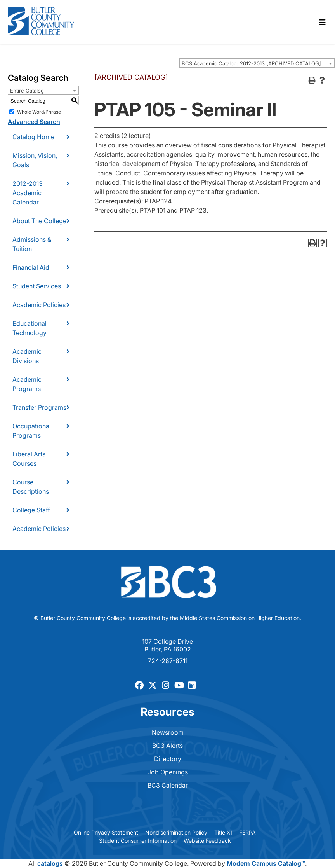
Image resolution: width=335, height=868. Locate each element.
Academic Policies (39, 305)
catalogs (50, 863)
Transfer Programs (39, 407)
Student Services (37, 286)
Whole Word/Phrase (39, 112)
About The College (39, 221)
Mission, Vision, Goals (35, 160)
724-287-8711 (168, 661)
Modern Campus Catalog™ (266, 863)
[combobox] (257, 63)
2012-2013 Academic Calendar (28, 193)
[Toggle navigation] (322, 23)
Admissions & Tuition (32, 244)
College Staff (31, 510)
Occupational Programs (32, 431)
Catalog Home (33, 137)
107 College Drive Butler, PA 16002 (167, 645)
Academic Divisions (27, 356)
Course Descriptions (31, 487)
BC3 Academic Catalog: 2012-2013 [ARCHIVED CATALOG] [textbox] (251, 63)
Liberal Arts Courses (29, 459)
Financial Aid (31, 267)
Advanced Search (34, 122)
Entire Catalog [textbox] (27, 91)
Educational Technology (30, 328)
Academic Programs (27, 384)
